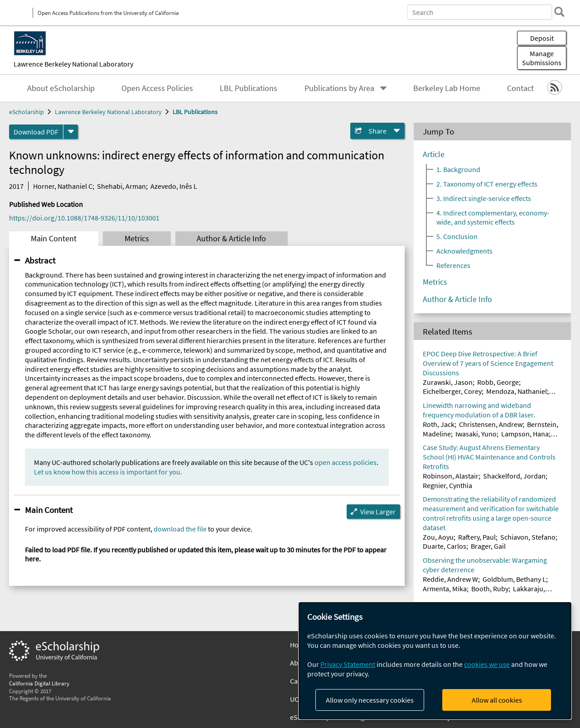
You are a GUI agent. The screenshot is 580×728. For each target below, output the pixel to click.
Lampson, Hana (525, 434)
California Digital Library (39, 683)
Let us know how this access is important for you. (108, 472)
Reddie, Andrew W (450, 579)
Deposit (542, 38)
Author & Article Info (231, 239)
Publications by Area (339, 88)
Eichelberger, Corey (452, 391)
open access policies (346, 462)
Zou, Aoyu (438, 537)
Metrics (137, 239)
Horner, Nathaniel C (63, 186)
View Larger (378, 512)
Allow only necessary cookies (370, 700)
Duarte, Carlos (445, 546)
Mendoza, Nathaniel (517, 391)
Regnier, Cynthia (447, 485)
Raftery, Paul (477, 537)
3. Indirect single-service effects (484, 198)
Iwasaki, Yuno (476, 434)
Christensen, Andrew (491, 424)
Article (434, 154)
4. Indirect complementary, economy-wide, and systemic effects (493, 217)
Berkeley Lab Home (447, 88)
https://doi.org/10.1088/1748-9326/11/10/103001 (84, 218)
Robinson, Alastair (451, 476)
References (453, 265)
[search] (559, 12)
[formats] (71, 132)
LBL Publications (249, 88)
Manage (542, 58)
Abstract (40, 260)
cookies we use (487, 664)
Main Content (54, 239)
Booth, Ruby (490, 589)
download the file (180, 529)
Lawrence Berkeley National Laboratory (73, 64)
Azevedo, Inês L (174, 186)
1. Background (458, 169)
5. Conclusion (457, 236)
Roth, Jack (439, 424)
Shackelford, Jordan (514, 476)
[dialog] (435, 661)
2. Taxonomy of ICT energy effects (487, 184)
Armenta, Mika (445, 589)
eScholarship (27, 112)
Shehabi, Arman (121, 186)
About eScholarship (61, 88)
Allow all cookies (497, 700)
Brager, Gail (488, 546)
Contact (520, 88)
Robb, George (498, 382)
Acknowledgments (464, 251)
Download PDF (36, 132)
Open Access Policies (157, 88)
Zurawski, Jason (448, 382)
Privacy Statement (348, 664)
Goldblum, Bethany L (514, 579)
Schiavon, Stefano (528, 537)
